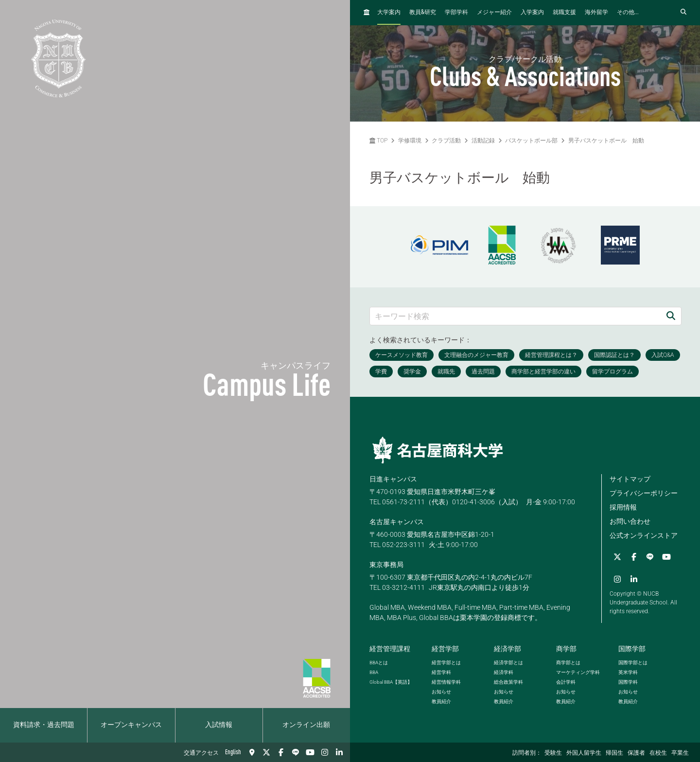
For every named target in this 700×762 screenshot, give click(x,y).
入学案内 (532, 13)
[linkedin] (339, 752)
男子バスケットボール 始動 (606, 141)
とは (379, 663)
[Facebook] (281, 752)
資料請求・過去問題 (44, 725)
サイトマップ (630, 479)
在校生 (658, 753)
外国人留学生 (584, 753)
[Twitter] (266, 752)
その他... (628, 13)
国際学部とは (633, 663)
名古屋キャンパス (397, 522)
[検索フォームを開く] (683, 12)
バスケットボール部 (531, 141)
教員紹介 (441, 701)
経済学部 (507, 649)
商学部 (566, 649)
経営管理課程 (390, 649)
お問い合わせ (630, 521)
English (233, 752)
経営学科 (441, 672)
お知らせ (441, 692)
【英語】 (391, 682)
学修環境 (410, 141)
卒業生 (680, 753)
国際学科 (628, 682)
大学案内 (389, 13)
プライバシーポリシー (644, 493)
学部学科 (456, 13)
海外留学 (596, 13)
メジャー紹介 (494, 13)
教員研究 (423, 12)
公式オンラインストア (644, 535)
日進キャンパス (393, 479)
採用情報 (623, 507)
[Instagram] (325, 752)
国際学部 (632, 649)
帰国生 (614, 753)
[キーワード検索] (515, 316)
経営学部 (445, 649)
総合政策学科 (508, 682)
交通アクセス (201, 753)
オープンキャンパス (131, 725)
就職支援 (564, 13)
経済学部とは (508, 663)
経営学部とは (446, 663)
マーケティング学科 (578, 672)
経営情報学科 (446, 682)
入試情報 (219, 725)
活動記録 (483, 141)
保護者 (636, 753)
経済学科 (504, 672)
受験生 (553, 753)
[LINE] (296, 752)
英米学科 (628, 672)
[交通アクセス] (252, 752)
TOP (378, 141)
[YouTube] (310, 752)
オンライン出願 (306, 725)
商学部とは (568, 663)
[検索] (671, 316)
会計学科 (566, 682)
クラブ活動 (446, 141)
